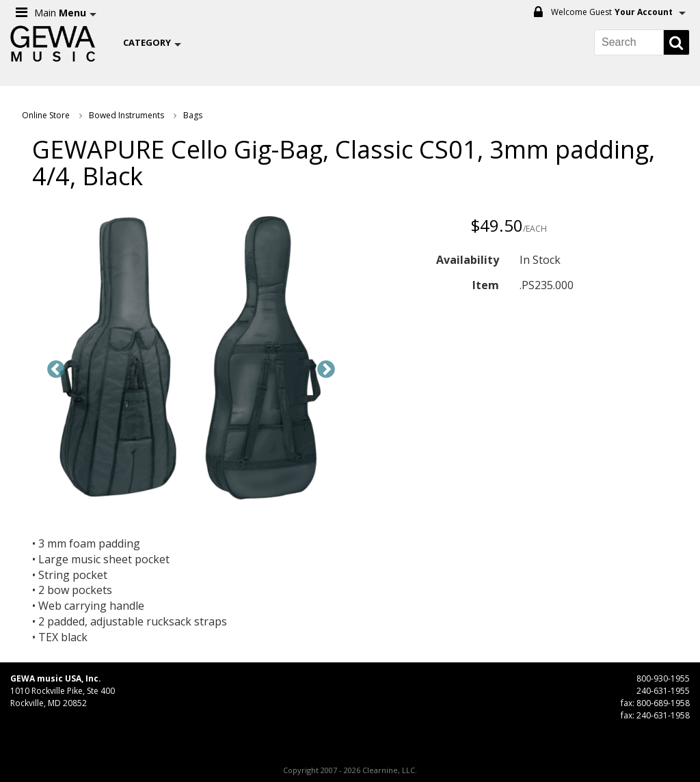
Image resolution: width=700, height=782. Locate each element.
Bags (193, 115)
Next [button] (326, 370)
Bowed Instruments (126, 115)
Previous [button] (56, 370)
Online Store (46, 115)
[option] (191, 360)
